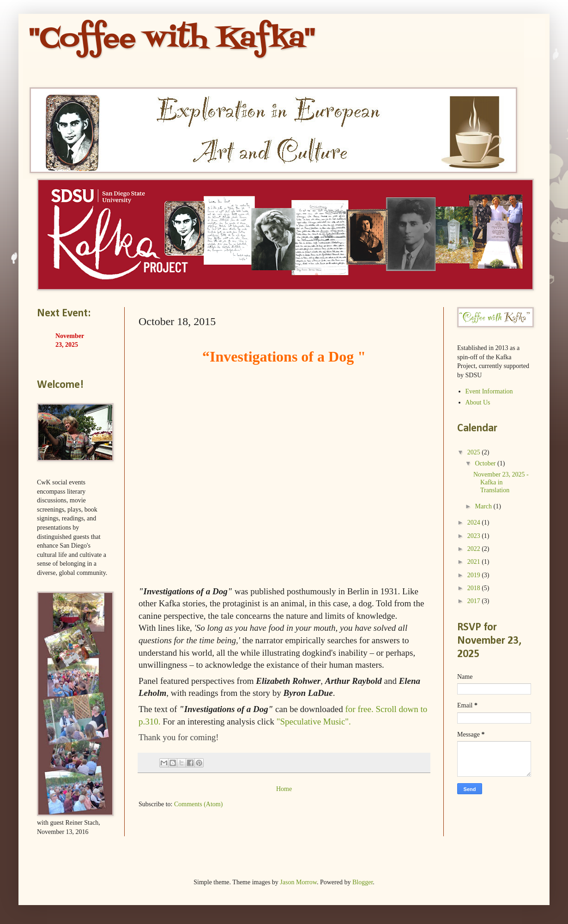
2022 (475, 549)
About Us (478, 402)
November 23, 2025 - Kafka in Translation (501, 482)
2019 (475, 575)
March (484, 506)
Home (284, 789)
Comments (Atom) (198, 804)
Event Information (489, 391)
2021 (475, 562)
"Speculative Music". (314, 722)
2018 (475, 588)
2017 (475, 601)
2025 (475, 452)
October (486, 463)
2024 (475, 522)
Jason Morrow (298, 882)
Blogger (363, 882)
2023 (475, 536)
